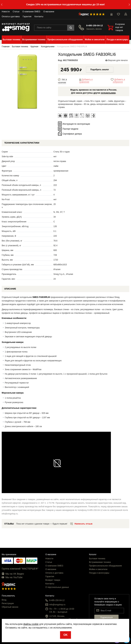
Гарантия (27, 17)
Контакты (39, 17)
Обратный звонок (10, 607)
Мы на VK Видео (13, 574)
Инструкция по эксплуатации (76, 124)
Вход (4, 600)
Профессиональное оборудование (105, 566)
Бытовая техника (97, 559)
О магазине (49, 12)
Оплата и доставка (11, 17)
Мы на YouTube (12, 577)
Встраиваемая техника (100, 562)
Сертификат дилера (72, 134)
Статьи (16, 12)
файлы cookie (31, 624)
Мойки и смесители (98, 569)
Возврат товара (53, 580)
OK (65, 635)
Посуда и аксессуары (99, 573)
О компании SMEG (31, 12)
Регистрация (8, 603)
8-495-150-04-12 (95, 25)
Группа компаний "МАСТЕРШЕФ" (20, 569)
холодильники (108, 93)
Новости (6, 12)
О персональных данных (57, 587)
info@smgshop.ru (57, 605)
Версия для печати (117, 60)
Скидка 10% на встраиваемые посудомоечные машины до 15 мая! (66, 4)
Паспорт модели (70, 129)
